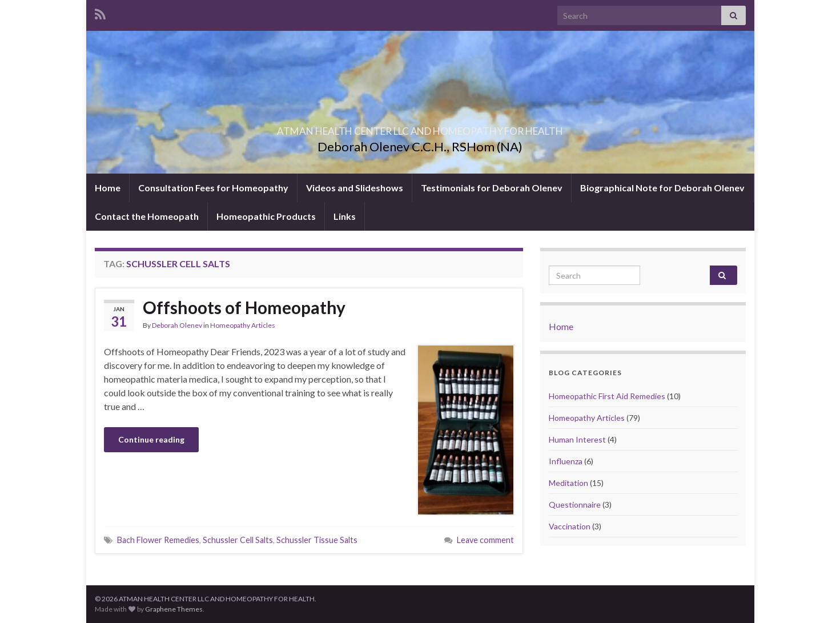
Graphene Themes (174, 609)
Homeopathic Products (266, 216)
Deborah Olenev (177, 325)
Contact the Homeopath (147, 216)
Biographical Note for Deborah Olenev (662, 188)
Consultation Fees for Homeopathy (213, 188)
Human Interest (577, 439)
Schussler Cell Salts (238, 540)
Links (345, 216)
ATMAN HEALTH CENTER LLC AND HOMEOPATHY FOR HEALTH (420, 128)
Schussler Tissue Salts (317, 540)
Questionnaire (575, 505)
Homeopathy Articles (243, 325)
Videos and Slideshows (355, 188)
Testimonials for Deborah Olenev (492, 188)
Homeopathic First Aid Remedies (607, 396)
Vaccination (570, 526)
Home (108, 188)
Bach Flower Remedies (158, 540)
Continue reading (151, 439)
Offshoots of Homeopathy (244, 307)
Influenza (566, 461)
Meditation (568, 483)
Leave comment (485, 540)
